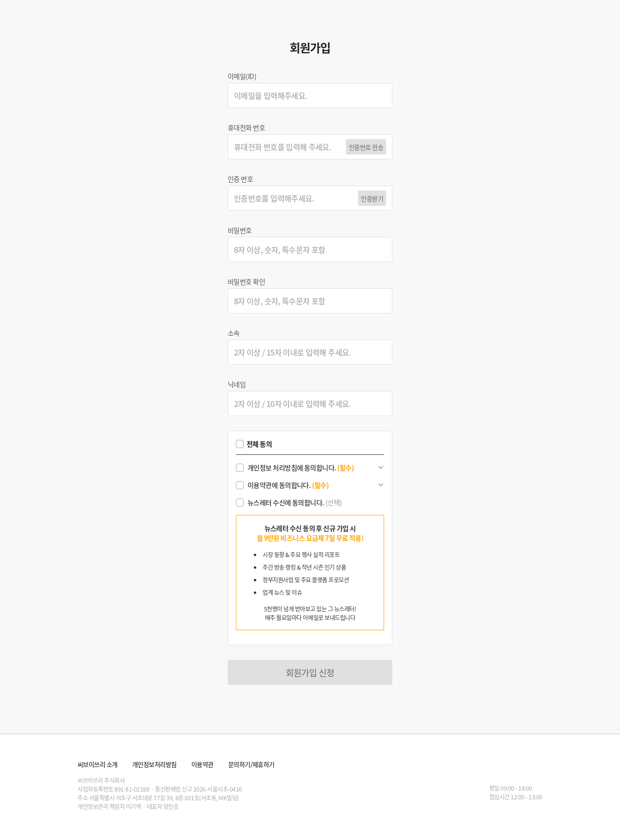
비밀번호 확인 (246, 281)
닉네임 (237, 384)
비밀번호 (240, 230)
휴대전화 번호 (246, 127)
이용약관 (202, 764)
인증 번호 (240, 179)
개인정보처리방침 (155, 764)
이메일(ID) (242, 76)
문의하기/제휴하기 (251, 764)
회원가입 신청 (310, 673)
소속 (234, 333)
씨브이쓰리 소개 (98, 764)
